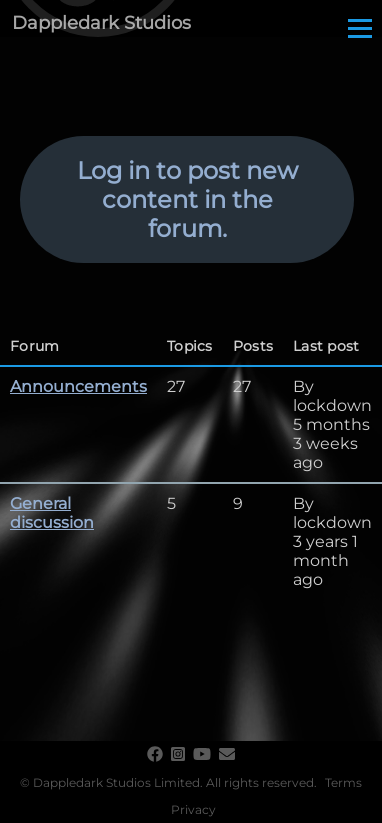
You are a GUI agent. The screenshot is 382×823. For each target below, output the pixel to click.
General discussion (52, 513)
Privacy (193, 809)
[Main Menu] (360, 28)
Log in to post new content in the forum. (187, 199)
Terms (343, 782)
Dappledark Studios (101, 23)
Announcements (78, 386)
